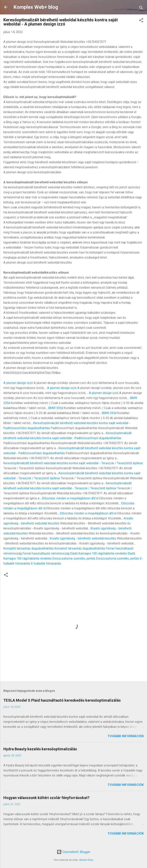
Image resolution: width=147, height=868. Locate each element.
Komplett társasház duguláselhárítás (29, 548)
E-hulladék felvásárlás (46, 563)
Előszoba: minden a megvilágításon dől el (70, 498)
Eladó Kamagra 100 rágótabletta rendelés (99, 553)
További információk (126, 736)
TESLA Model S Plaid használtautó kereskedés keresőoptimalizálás (62, 700)
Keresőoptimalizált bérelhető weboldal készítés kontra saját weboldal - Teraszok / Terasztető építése (73, 463)
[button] (141, 21)
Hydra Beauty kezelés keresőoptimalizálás (40, 749)
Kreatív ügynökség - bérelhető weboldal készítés (83, 538)
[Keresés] (141, 8)
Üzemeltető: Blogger (73, 852)
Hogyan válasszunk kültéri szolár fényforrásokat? (46, 798)
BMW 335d (56, 408)
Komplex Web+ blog (36, 7)
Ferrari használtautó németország (46, 553)
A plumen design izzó (18, 383)
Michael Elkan (86, 860)
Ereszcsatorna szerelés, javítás (74, 558)
